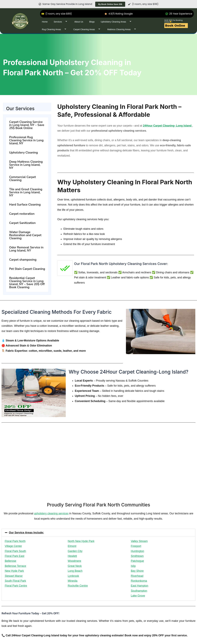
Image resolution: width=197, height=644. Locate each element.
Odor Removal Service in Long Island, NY (26, 249)
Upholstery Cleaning (23, 153)
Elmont (72, 546)
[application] (63, 22)
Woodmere (74, 561)
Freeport (136, 546)
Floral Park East (15, 556)
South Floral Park (15, 581)
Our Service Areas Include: (26, 533)
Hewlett (72, 556)
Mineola (73, 581)
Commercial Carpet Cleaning (22, 179)
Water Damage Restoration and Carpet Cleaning (25, 235)
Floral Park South (15, 551)
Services (61, 22)
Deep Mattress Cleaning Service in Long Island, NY (26, 165)
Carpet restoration (22, 214)
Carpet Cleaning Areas (87, 29)
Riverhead (137, 576)
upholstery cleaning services (51, 513)
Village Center (13, 546)
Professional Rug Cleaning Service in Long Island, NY (26, 140)
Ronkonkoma (139, 581)
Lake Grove (138, 596)
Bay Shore (137, 571)
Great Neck (75, 566)
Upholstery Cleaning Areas (117, 22)
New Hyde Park (14, 571)
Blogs (92, 22)
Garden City (75, 551)
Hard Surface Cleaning (25, 205)
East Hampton (140, 586)
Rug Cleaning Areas (55, 29)
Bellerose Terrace (15, 566)
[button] (98, 533)
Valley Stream (139, 541)
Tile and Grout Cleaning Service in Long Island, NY (26, 192)
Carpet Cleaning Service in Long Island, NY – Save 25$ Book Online (27, 125)
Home (45, 22)
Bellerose (10, 561)
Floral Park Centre (16, 586)
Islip (133, 566)
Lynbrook (73, 576)
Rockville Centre (78, 586)
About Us (79, 22)
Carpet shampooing (23, 260)
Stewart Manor (14, 576)
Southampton (139, 591)
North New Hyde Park (81, 541)
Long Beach (75, 571)
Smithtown (137, 556)
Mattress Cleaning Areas (122, 29)
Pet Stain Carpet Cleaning (27, 269)
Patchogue (137, 561)
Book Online (175, 25)
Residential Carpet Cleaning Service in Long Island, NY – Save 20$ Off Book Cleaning (27, 283)
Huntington (137, 551)
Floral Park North (15, 541)
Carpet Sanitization (22, 223)
